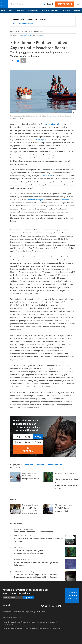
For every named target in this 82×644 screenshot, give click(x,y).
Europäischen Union (52, 124)
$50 (18, 437)
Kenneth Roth (68, 200)
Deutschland (67, 10)
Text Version (41, 612)
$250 (38, 437)
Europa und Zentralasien (34, 465)
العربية (25, 35)
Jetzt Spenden (65, 4)
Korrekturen (7, 612)
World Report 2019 (43, 139)
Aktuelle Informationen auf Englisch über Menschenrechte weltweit (25, 591)
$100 (28, 437)
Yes (14, 23)
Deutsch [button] (50, 4)
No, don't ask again (26, 23)
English (21, 35)
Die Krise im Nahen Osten (17, 10)
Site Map (32, 612)
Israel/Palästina (34, 10)
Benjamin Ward (46, 176)
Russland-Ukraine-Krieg (51, 10)
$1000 (28, 442)
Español (41, 35)
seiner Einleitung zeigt (36, 200)
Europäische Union (54, 465)
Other (38, 442)
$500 (18, 442)
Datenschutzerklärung (20, 612)
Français (30, 35)
